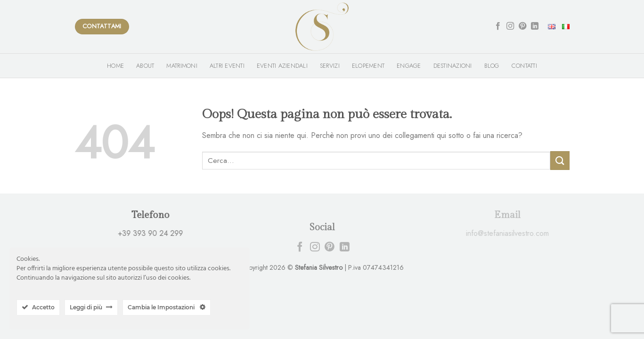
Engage (409, 66)
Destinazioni (453, 66)
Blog (492, 66)
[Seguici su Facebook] (498, 26)
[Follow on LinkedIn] (535, 26)
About (145, 66)
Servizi (330, 66)
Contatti (524, 66)
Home (115, 66)
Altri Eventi (227, 66)
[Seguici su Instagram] (510, 26)
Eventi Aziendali (282, 66)
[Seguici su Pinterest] (522, 26)
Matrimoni (182, 66)
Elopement (368, 66)
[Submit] (560, 160)
